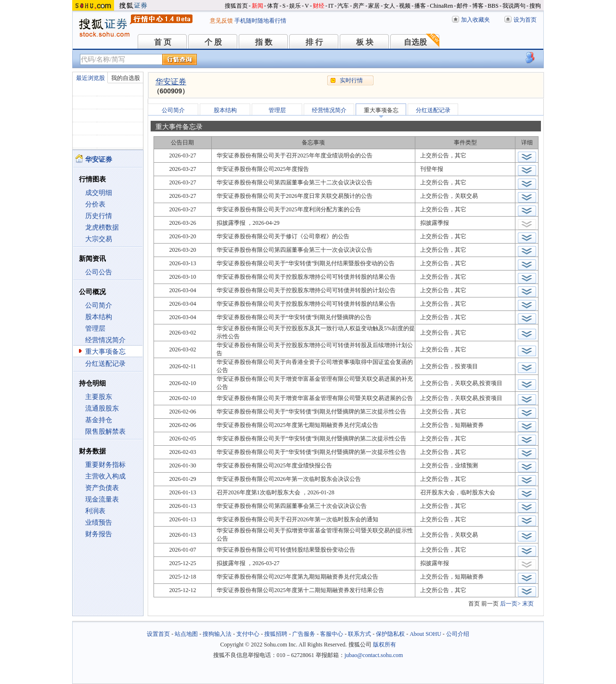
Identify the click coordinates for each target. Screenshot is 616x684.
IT (331, 6)
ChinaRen (441, 6)
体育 (273, 6)
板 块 (365, 42)
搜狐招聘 (276, 634)
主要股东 (99, 397)
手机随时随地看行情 (260, 21)
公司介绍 (458, 634)
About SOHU (425, 634)
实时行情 (351, 80)
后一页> (510, 604)
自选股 (415, 42)
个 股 (213, 42)
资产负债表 (102, 488)
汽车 (343, 6)
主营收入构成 (105, 476)
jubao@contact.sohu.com (374, 655)
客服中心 (332, 634)
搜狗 (535, 6)
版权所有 (385, 645)
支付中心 (248, 634)
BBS (493, 6)
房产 (359, 6)
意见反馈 (221, 21)
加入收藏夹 (475, 20)
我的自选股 (126, 78)
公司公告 (99, 272)
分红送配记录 (105, 364)
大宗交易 (99, 239)
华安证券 (171, 82)
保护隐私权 (390, 634)
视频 (405, 6)
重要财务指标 (105, 465)
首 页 (163, 42)
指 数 (264, 42)
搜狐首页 (236, 6)
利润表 (95, 511)
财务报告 (99, 534)
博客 (478, 6)
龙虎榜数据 (102, 227)
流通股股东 (102, 408)
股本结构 (99, 317)
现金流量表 (102, 499)
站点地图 (186, 634)
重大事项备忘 (105, 352)
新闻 (257, 6)
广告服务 (304, 634)
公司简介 (99, 305)
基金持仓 (99, 420)
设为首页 (525, 20)
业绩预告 (99, 523)
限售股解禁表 (105, 432)
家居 (374, 6)
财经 (319, 6)
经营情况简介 (105, 340)
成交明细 (99, 193)
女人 (389, 6)
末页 (528, 604)
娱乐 (295, 6)
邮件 (462, 6)
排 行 (314, 42)
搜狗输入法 (217, 634)
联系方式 (359, 634)
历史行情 (99, 216)
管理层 (95, 329)
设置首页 (158, 634)
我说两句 (514, 6)
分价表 (95, 204)
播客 (420, 6)
